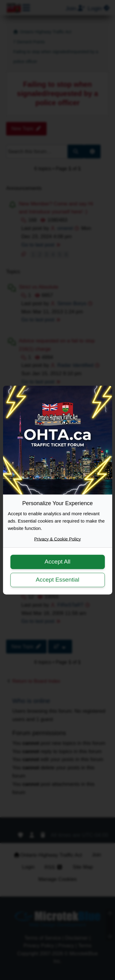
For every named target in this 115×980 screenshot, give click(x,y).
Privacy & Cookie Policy (58, 539)
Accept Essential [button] (58, 580)
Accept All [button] (57, 562)
